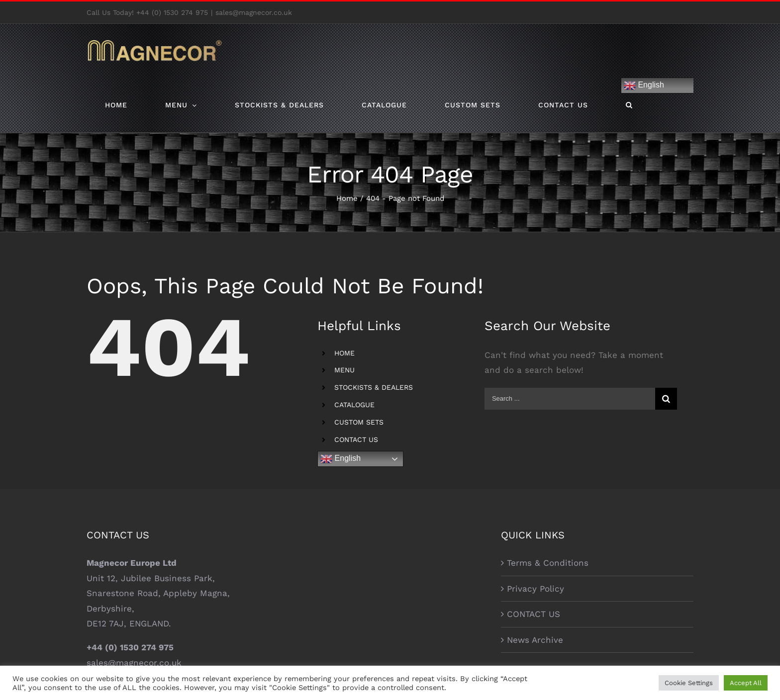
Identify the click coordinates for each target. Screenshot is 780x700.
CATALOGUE (354, 405)
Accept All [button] (746, 683)
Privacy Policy (536, 589)
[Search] (629, 105)
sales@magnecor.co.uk (254, 12)
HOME (344, 353)
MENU (344, 370)
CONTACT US (356, 439)
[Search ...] (570, 399)
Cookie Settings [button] (689, 683)
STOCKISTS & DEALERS (374, 387)
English (644, 86)
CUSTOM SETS (359, 422)
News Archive (535, 640)
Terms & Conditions (548, 563)
